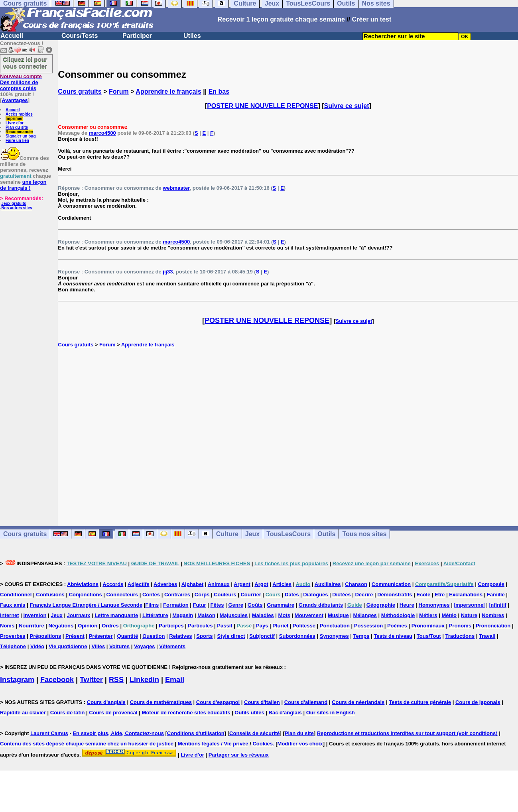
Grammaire (281, 605)
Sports (204, 636)
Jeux (252, 534)
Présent (75, 636)
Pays (262, 626)
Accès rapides (19, 114)
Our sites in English (331, 713)
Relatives (180, 636)
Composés (491, 584)
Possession (368, 626)
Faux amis (13, 605)
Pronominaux (428, 626)
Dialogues (315, 595)
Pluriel (280, 626)
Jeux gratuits (14, 203)
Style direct (231, 636)
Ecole (423, 595)
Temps (361, 636)
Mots (284, 615)
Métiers (428, 615)
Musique (338, 615)
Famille (496, 595)
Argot (261, 584)
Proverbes (13, 636)
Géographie (381, 605)
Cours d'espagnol (218, 702)
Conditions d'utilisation (196, 733)
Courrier (251, 595)
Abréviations (83, 584)
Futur (199, 605)
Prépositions (45, 636)
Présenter (101, 636)
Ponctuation (335, 626)
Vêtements (172, 646)
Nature (469, 615)
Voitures (119, 646)
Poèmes (397, 626)
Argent (242, 584)
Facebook (57, 680)
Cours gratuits (80, 91)
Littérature (155, 615)
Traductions (460, 636)
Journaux (79, 615)
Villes (98, 646)
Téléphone (13, 646)
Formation (176, 605)
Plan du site (17, 127)
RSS (116, 680)
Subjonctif (262, 636)
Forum (119, 91)
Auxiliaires (328, 584)
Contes (151, 595)
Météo (449, 615)
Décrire (364, 595)
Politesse (304, 626)
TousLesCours (289, 534)
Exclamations (466, 595)
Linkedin (144, 680)
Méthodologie (398, 615)
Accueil (12, 36)
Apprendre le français (168, 91)
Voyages (145, 646)
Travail (487, 636)
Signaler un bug (21, 136)
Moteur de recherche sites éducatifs (186, 713)
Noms (7, 626)
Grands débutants (321, 605)
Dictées (341, 595)
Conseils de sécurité (254, 733)
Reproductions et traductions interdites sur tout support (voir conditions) (407, 733)
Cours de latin (68, 713)
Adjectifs (139, 584)
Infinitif (498, 605)
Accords (113, 584)
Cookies (263, 744)
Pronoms (460, 626)
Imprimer (14, 119)
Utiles (192, 36)
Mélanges (365, 615)
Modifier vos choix (300, 744)
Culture (227, 534)
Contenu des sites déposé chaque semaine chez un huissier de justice (87, 744)
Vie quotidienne (68, 646)
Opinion (88, 626)
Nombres (493, 615)
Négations (61, 626)
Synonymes (334, 636)
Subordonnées (297, 636)
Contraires (177, 595)
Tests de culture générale (420, 702)
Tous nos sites (364, 534)
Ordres (110, 626)
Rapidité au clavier (23, 713)
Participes (171, 626)
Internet (10, 615)
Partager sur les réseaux (239, 755)
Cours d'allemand (306, 702)
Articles (282, 584)
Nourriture (32, 626)
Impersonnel (469, 605)
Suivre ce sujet (347, 106)
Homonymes (434, 605)
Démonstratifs (395, 595)
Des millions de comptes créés (21, 82)
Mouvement (309, 615)
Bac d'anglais (285, 713)
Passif (225, 626)
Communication (391, 584)
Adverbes (165, 584)
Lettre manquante (116, 615)
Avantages (15, 100)
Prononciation (493, 626)
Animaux (219, 584)
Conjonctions (86, 595)
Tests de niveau (393, 636)
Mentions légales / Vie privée (213, 744)
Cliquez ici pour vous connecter (25, 63)
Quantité (128, 636)
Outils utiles (249, 713)
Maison (206, 615)
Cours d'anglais (106, 702)
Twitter (91, 680)
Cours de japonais (478, 702)
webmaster (176, 188)
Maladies (263, 615)
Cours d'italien (262, 702)
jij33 (168, 272)
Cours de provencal (113, 713)
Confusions (50, 595)
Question (154, 636)
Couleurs (225, 595)
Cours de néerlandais (358, 702)
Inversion (35, 615)
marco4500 (102, 133)
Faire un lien (17, 141)
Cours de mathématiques (161, 702)
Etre (440, 595)
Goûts (255, 605)
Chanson (356, 584)
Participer (137, 36)
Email (175, 680)
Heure (407, 605)
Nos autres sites (17, 208)
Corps (202, 595)
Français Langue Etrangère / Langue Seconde (86, 605)
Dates (292, 595)
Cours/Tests (80, 36)
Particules (200, 626)
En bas (219, 91)
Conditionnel (16, 595)
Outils (326, 534)
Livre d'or (15, 123)
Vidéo (37, 646)
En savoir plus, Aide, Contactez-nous (118, 733)
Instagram (17, 680)
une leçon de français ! (23, 185)
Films (152, 605)
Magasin (183, 615)
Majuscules (234, 615)
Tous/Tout (429, 636)
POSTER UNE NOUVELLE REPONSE (262, 106)
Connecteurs (122, 595)
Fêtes (217, 605)
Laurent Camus (49, 733)
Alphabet (193, 584)
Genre (236, 605)
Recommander (19, 132)
